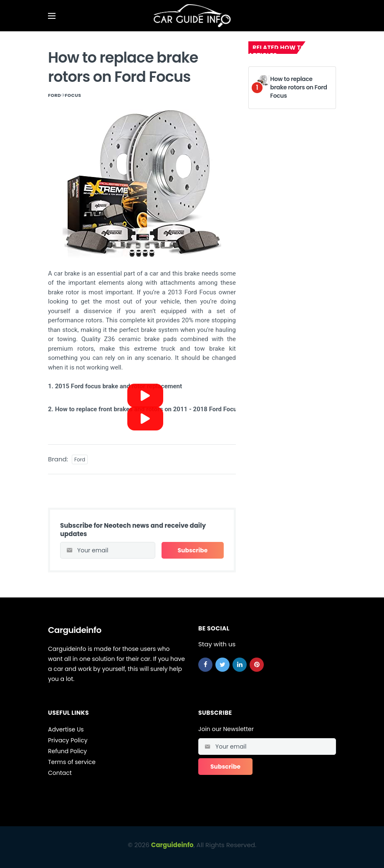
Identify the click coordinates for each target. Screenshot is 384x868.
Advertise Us (66, 729)
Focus (73, 95)
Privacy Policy (68, 740)
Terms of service (72, 762)
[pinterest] (257, 665)
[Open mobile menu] (52, 16)
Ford (54, 95)
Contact (60, 773)
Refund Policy (67, 751)
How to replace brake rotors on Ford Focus (298, 87)
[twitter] (222, 665)
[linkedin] (240, 665)
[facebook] (205, 665)
